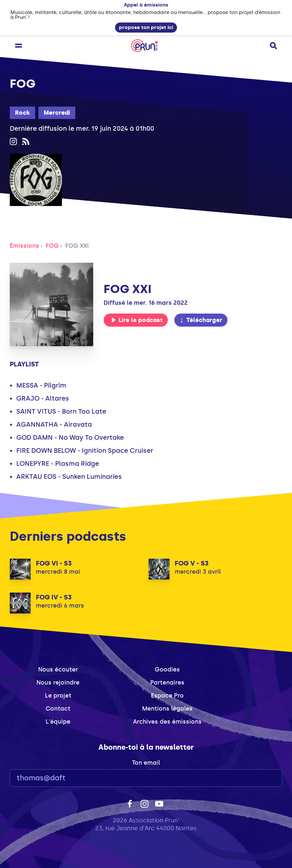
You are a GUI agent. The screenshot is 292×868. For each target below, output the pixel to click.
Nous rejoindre (58, 683)
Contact (58, 709)
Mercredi (57, 113)
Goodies (167, 669)
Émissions (24, 246)
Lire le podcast (137, 320)
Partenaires (167, 683)
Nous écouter (58, 669)
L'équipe (58, 722)
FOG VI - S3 (54, 563)
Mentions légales (167, 709)
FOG (52, 246)
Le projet (58, 696)
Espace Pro (167, 696)
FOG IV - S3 (54, 597)
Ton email (146, 763)
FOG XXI (77, 246)
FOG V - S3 (192, 563)
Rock (22, 113)
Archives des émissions (167, 722)
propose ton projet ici (146, 27)
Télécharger (201, 320)
